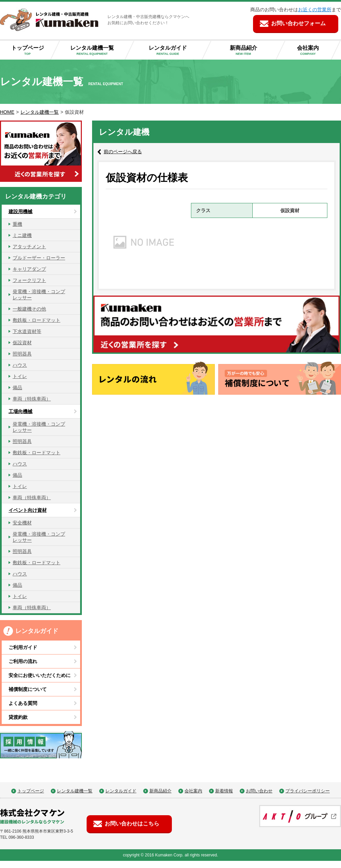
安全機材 (22, 523)
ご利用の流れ (23, 661)
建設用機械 (20, 211)
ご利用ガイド (23, 647)
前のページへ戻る (123, 152)
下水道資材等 (27, 331)
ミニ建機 (22, 235)
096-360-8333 (21, 837)
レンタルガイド (173, 51)
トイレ (20, 376)
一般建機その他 (29, 309)
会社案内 (313, 51)
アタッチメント (29, 247)
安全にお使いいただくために (40, 675)
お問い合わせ (259, 791)
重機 (17, 224)
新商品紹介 (249, 51)
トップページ (30, 51)
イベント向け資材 (28, 510)
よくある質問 (23, 703)
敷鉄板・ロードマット (36, 320)
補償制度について (28, 689)
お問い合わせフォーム (298, 23)
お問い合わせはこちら (132, 824)
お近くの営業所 (315, 10)
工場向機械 (20, 411)
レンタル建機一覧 (98, 51)
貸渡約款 (18, 717)
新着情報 (224, 791)
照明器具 (22, 354)
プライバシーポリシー (308, 791)
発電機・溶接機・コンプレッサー (39, 295)
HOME (7, 112)
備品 (17, 388)
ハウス (20, 365)
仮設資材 (22, 343)
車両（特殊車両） (32, 399)
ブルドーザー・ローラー (39, 258)
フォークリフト (29, 280)
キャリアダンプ (29, 269)
